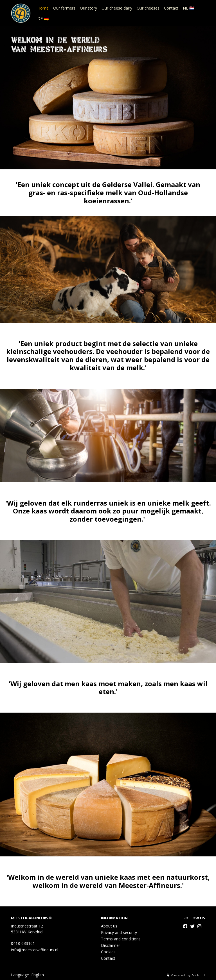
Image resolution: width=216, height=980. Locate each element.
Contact (171, 8)
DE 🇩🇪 (43, 18)
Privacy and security (119, 932)
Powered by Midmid (186, 975)
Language (20, 975)
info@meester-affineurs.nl (35, 950)
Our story (88, 8)
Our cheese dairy (117, 8)
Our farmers (64, 8)
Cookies (108, 952)
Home (43, 8)
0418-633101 (23, 943)
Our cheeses (148, 8)
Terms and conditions (121, 939)
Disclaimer (111, 945)
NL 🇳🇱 (188, 8)
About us (109, 926)
